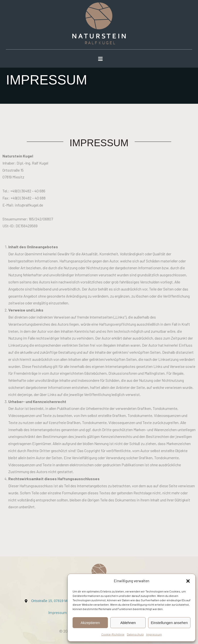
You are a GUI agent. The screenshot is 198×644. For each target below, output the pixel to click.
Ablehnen (128, 623)
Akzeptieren (90, 623)
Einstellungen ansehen (169, 623)
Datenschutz (135, 634)
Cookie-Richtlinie (113, 634)
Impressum (154, 634)
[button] (188, 581)
